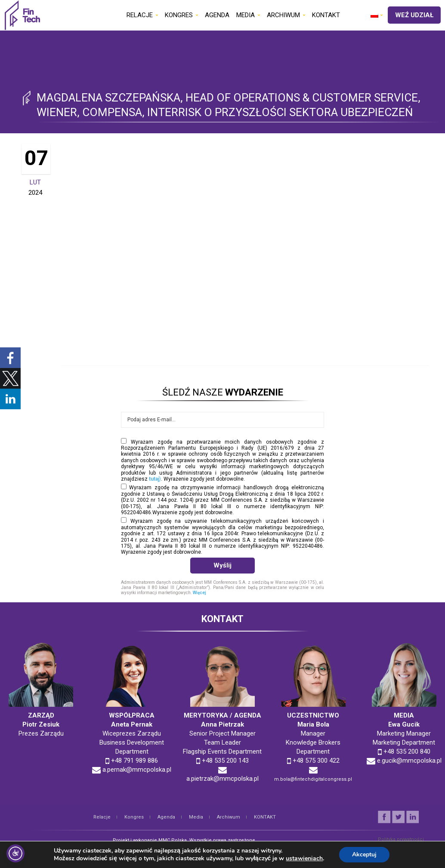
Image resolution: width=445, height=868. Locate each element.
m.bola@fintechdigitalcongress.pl (313, 779)
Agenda (166, 817)
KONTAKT (265, 817)
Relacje (102, 817)
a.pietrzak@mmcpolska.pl (222, 779)
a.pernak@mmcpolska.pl (137, 770)
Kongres (134, 817)
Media (196, 817)
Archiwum (229, 817)
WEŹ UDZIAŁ (414, 15)
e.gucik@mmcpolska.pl (409, 761)
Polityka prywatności (401, 839)
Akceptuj (364, 854)
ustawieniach (304, 859)
